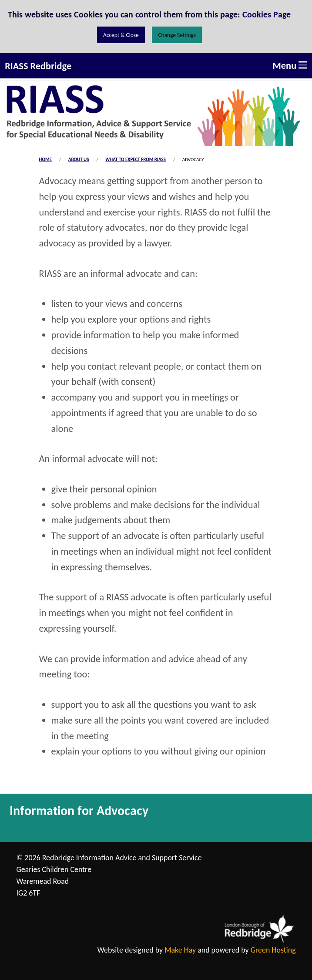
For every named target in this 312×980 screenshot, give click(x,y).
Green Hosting (273, 950)
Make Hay (180, 950)
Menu (290, 66)
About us (79, 160)
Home (45, 160)
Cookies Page (267, 14)
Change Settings (177, 35)
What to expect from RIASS (136, 160)
